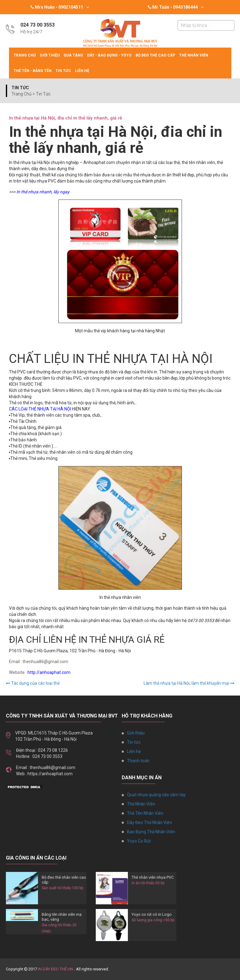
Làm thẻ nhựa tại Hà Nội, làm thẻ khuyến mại (189, 683)
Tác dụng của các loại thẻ (33, 683)
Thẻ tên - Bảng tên (33, 71)
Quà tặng (73, 55)
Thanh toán (138, 761)
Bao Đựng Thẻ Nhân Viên (151, 832)
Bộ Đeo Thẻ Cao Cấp (155, 55)
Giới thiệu (50, 55)
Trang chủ (25, 55)
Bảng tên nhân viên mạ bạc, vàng (62, 917)
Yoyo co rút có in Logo (152, 914)
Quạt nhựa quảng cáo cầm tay (156, 795)
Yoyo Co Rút (139, 841)
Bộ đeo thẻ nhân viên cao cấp (64, 880)
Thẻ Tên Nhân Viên (145, 813)
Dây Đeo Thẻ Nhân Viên (149, 822)
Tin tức (63, 71)
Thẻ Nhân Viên (194, 55)
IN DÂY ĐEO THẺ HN (56, 969)
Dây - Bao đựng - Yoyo (109, 55)
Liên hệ (82, 71)
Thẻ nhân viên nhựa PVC (153, 877)
